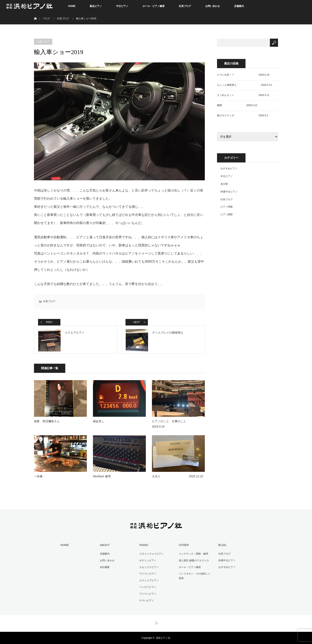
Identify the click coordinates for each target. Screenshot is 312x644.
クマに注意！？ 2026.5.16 (243, 75)
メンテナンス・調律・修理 (193, 556)
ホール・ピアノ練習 (154, 6)
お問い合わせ (213, 6)
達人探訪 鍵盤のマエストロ (193, 562)
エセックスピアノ (148, 569)
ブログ (46, 18)
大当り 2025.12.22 (178, 479)
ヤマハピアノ (146, 601)
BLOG (222, 547)
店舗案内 (239, 6)
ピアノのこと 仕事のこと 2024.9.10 (178, 426)
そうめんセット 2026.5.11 (243, 95)
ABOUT (104, 547)
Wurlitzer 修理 (102, 479)
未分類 (224, 184)
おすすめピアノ (229, 169)
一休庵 (38, 479)
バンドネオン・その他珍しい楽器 (195, 577)
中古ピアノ (122, 6)
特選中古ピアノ (229, 192)
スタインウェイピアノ (151, 556)
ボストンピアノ (147, 562)
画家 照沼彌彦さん (47, 424)
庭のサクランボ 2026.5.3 (243, 115)
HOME (72, 6)
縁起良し (99, 424)
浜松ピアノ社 (163, 638)
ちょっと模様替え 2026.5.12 (244, 85)
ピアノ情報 (227, 207)
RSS (156, 622)
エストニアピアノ (148, 581)
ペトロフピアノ (147, 588)
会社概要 (104, 569)
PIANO (143, 547)
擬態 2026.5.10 (237, 105)
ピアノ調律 (227, 214)
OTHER (183, 547)
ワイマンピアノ (147, 575)
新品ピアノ (96, 6)
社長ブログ (185, 6)
